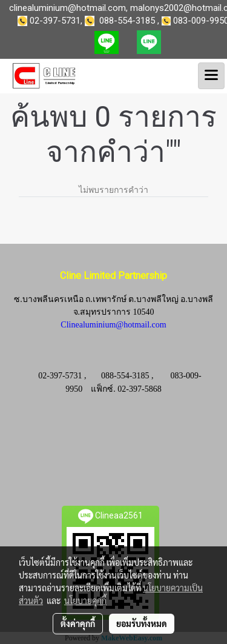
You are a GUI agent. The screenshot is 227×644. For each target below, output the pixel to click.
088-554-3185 (127, 21)
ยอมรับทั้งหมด (142, 623)
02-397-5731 (55, 21)
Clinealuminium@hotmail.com (113, 325)
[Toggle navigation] (211, 76)
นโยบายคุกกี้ (85, 600)
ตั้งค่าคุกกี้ (78, 623)
